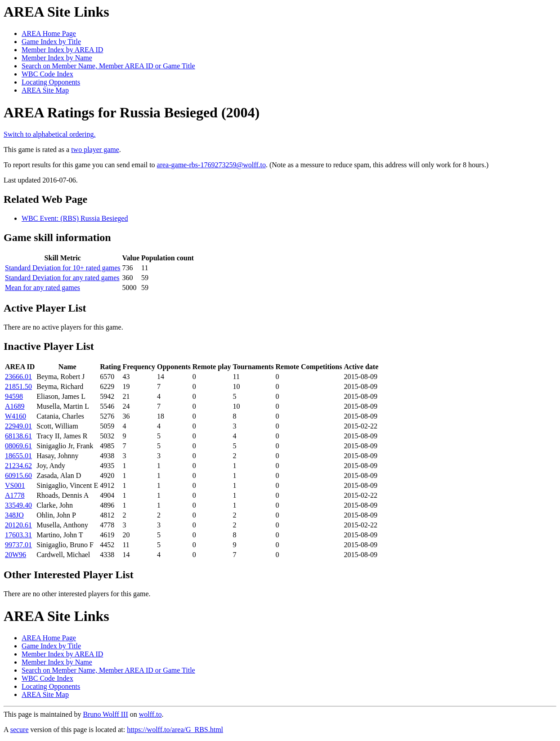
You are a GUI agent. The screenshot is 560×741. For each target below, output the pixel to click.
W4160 (16, 416)
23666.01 (18, 377)
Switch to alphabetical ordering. (49, 134)
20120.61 (18, 525)
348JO (14, 515)
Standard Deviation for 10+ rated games (63, 268)
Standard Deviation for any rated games (62, 278)
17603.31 (18, 535)
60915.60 (18, 475)
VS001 (15, 485)
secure (20, 730)
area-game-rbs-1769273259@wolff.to (211, 165)
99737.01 (18, 545)
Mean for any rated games (43, 288)
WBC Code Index (47, 74)
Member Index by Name (57, 58)
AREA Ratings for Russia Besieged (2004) (132, 112)
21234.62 (18, 466)
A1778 (15, 495)
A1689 (15, 406)
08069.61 (18, 446)
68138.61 (18, 436)
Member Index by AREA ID (62, 50)
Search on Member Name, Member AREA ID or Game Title (108, 66)
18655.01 (18, 456)
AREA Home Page (49, 33)
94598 (14, 396)
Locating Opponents (51, 82)
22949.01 (18, 426)
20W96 (16, 555)
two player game (95, 150)
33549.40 (18, 505)
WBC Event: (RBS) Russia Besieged (75, 218)
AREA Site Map (45, 90)
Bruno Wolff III (105, 714)
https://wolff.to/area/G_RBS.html (175, 730)
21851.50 (18, 386)
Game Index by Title (51, 42)
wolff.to (150, 714)
